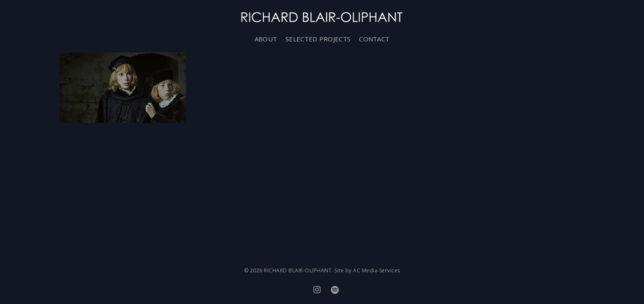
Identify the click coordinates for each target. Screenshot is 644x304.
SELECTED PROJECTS (318, 39)
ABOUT (266, 39)
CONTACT (374, 39)
